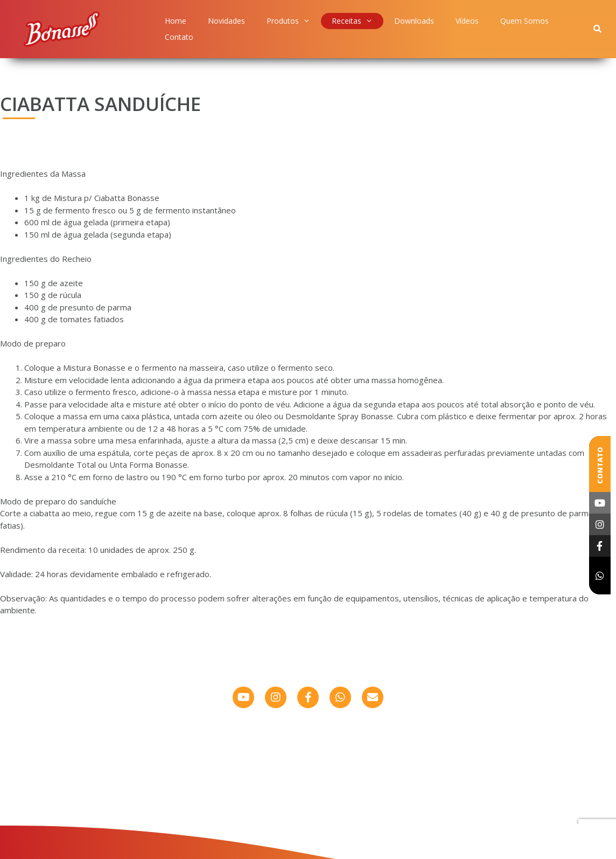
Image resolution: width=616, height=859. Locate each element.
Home (176, 21)
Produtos (288, 21)
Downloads (414, 21)
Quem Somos (524, 21)
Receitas (352, 21)
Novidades (226, 21)
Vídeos (467, 21)
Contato (179, 37)
